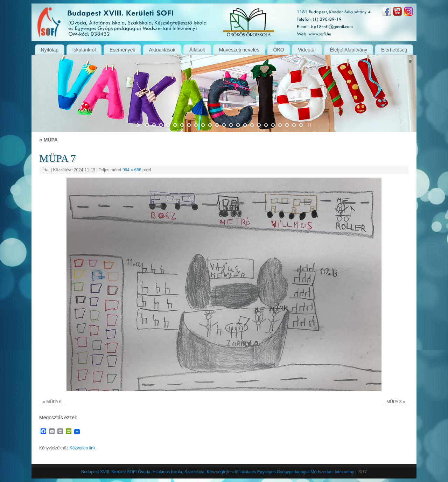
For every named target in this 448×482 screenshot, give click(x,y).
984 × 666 (132, 170)
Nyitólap (50, 50)
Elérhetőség (394, 50)
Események (122, 50)
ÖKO (278, 50)
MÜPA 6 (54, 402)
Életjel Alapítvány (349, 50)
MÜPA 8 (394, 402)
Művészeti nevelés (239, 50)
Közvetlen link (83, 448)
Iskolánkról (84, 50)
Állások (197, 50)
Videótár (307, 50)
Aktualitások (162, 50)
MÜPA (48, 140)
